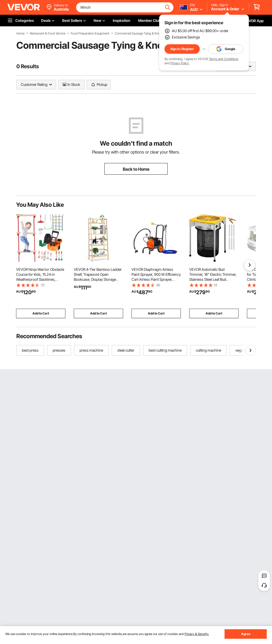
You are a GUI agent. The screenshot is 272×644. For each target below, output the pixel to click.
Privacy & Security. (197, 634)
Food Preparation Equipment (90, 33)
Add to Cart (41, 313)
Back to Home (136, 169)
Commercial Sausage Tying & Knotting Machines (146, 33)
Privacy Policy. (180, 63)
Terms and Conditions (224, 59)
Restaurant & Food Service (48, 33)
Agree (246, 634)
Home (20, 33)
